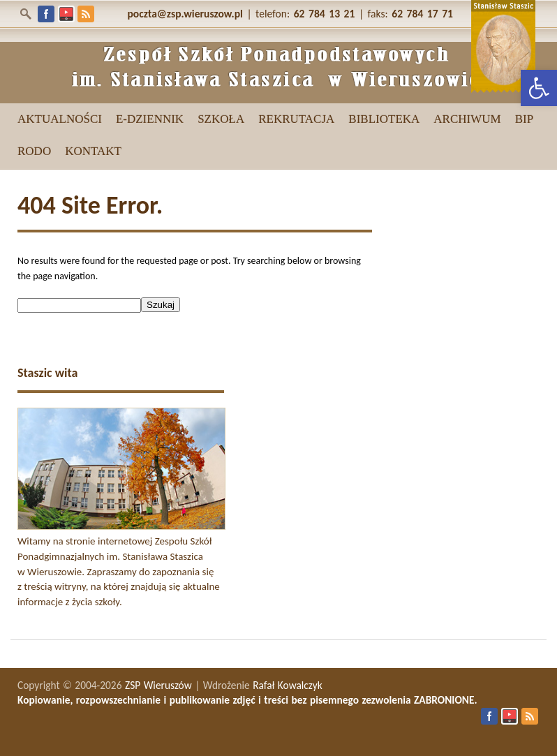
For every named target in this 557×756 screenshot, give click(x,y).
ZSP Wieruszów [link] (158, 685)
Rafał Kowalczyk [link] (288, 685)
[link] (539, 88)
